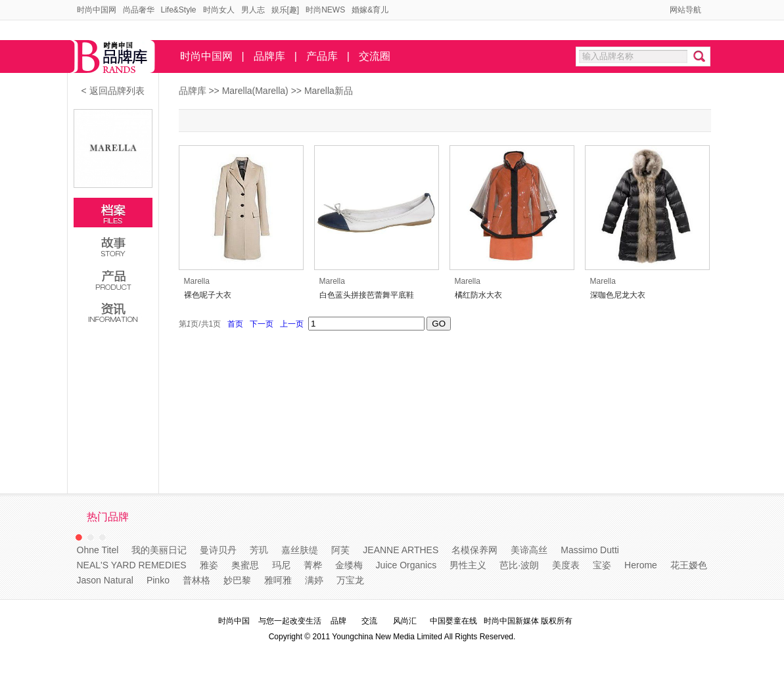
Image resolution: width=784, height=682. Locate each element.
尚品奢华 (139, 10)
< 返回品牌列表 (112, 91)
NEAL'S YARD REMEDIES (132, 565)
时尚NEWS (325, 10)
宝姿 (602, 565)
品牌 (338, 621)
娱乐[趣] (286, 10)
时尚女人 (219, 10)
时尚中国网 (97, 10)
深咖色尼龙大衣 (618, 295)
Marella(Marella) (257, 91)
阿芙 (340, 550)
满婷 (314, 580)
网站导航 (685, 10)
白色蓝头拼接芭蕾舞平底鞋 (367, 295)
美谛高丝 (529, 550)
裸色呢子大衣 (208, 295)
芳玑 (259, 550)
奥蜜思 (245, 565)
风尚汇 (405, 621)
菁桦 (313, 565)
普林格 (196, 580)
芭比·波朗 (519, 565)
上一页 (292, 324)
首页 (236, 324)
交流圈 (375, 56)
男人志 (253, 10)
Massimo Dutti (590, 550)
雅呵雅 (278, 580)
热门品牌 (108, 517)
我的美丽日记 (159, 550)
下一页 (262, 324)
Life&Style (179, 10)
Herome (641, 565)
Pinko (158, 580)
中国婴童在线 (453, 621)
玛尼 (281, 565)
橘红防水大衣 (478, 295)
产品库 (322, 56)
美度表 (566, 565)
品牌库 (269, 56)
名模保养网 (474, 550)
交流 (369, 621)
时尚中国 (234, 621)
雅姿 (209, 565)
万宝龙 (350, 580)
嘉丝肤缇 (300, 550)
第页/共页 (200, 324)
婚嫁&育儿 (370, 10)
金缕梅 (349, 565)
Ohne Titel (98, 550)
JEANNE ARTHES (401, 550)
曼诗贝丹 (218, 550)
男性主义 (468, 565)
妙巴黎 (237, 580)
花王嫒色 (689, 565)
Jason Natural (105, 580)
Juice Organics (406, 565)
